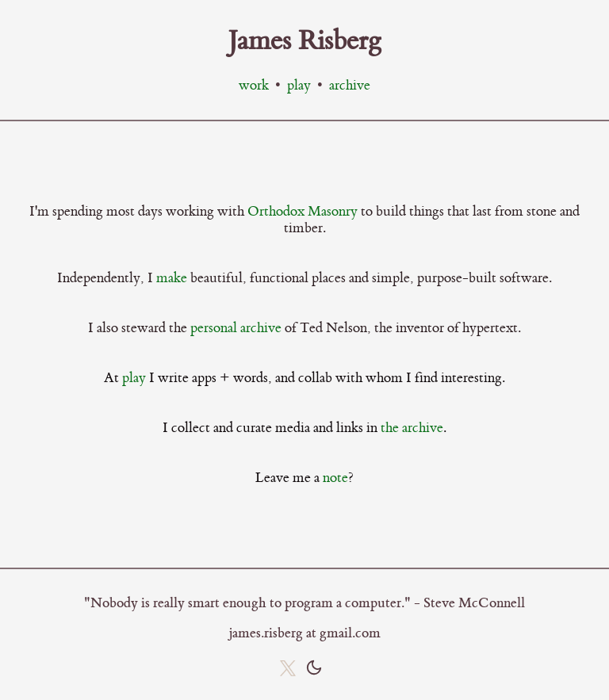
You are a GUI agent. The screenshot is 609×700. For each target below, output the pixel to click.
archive (350, 86)
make (172, 278)
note (335, 478)
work (254, 86)
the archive (412, 428)
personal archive (236, 328)
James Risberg (305, 41)
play (299, 86)
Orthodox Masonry (303, 211)
